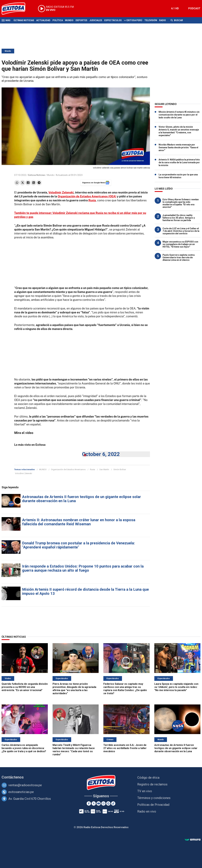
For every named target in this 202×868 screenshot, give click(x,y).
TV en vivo (145, 791)
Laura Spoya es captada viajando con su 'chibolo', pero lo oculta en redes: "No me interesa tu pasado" (176, 687)
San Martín (104, 469)
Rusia (92, 469)
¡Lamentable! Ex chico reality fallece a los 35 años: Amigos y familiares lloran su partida (179, 218)
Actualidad (43, 20)
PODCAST (194, 8)
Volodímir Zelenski (61, 192)
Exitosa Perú (134, 20)
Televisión (151, 20)
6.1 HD (175, 8)
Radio (163, 20)
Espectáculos (113, 20)
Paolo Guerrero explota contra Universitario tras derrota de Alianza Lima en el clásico (179, 257)
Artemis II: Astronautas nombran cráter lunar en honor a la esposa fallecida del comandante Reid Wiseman (79, 522)
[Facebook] (89, 803)
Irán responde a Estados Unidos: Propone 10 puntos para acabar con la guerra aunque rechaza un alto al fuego (83, 568)
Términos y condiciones (154, 798)
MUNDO (43, 469)
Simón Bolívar (120, 469)
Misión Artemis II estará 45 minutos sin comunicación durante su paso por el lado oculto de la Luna (179, 115)
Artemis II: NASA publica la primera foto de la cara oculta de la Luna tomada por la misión (179, 162)
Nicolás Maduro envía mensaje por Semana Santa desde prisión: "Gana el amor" (178, 147)
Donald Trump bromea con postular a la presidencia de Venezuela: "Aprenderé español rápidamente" (78, 545)
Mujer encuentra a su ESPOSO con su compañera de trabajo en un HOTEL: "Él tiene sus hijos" (180, 244)
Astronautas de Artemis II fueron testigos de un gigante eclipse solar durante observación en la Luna (82, 499)
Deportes (81, 20)
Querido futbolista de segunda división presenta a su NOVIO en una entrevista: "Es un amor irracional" (25, 687)
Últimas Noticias (24, 20)
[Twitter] (94, 803)
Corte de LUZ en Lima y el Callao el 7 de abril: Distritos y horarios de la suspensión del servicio (181, 231)
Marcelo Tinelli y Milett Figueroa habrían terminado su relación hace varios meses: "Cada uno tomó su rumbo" (74, 750)
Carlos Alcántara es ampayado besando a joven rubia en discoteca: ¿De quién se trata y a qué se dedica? (24, 748)
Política (58, 20)
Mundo (69, 20)
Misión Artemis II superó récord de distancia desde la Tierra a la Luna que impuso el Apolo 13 (85, 591)
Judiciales (96, 20)
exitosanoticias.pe (21, 792)
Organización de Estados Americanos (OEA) (87, 196)
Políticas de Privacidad (153, 805)
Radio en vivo (147, 811)
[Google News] (108, 803)
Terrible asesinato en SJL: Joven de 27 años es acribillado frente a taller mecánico (125, 748)
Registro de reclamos (152, 784)
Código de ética (148, 778)
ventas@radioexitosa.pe (25, 785)
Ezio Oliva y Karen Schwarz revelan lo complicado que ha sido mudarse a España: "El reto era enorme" (181, 203)
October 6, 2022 (101, 454)
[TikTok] (113, 803)
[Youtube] (99, 803)
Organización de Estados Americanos (68, 469)
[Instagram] (103, 803)
